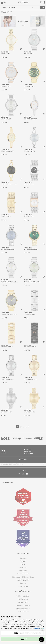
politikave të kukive (39, 628)
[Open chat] (42, 640)
